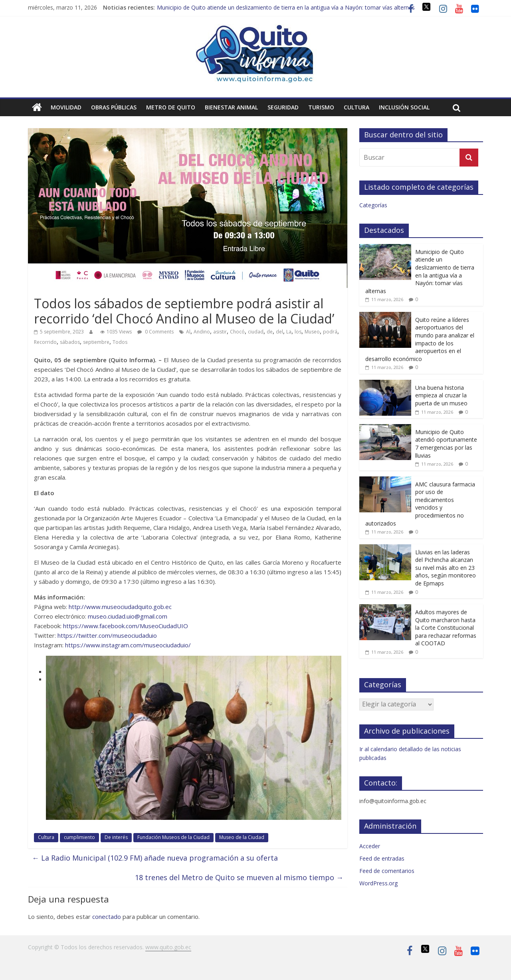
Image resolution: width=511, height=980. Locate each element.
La (289, 332)
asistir (220, 332)
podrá (330, 332)
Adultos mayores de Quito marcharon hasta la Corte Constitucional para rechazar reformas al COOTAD (446, 628)
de (270, 332)
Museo (312, 332)
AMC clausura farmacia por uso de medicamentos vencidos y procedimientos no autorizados (420, 504)
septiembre (96, 342)
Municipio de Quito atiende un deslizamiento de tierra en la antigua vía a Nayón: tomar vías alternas (286, 7)
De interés (116, 837)
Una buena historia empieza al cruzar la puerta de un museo (441, 395)
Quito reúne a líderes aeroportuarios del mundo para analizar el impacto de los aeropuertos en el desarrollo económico (420, 339)
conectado (107, 917)
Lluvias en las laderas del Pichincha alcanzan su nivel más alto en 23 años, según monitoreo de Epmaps (446, 568)
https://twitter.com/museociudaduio (107, 635)
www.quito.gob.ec (168, 947)
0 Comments (155, 332)
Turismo (321, 107)
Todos (120, 342)
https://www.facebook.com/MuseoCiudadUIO (126, 626)
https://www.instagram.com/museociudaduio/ (128, 645)
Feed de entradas (382, 858)
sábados (70, 342)
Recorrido (45, 342)
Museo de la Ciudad (242, 837)
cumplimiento (79, 837)
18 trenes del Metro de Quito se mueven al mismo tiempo (239, 877)
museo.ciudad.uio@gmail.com (128, 616)
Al (188, 332)
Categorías (373, 205)
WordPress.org (378, 883)
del (279, 332)
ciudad (256, 332)
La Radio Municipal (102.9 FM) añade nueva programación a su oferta (155, 858)
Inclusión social (404, 107)
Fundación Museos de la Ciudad (173, 837)
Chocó (237, 332)
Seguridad (283, 107)
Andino (202, 332)
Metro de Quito (171, 107)
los (298, 332)
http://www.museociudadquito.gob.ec (120, 607)
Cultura (357, 107)
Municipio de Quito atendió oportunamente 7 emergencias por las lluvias (446, 444)
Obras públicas (114, 107)
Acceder (370, 846)
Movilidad (66, 107)
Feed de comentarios (387, 871)
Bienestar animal (231, 107)
